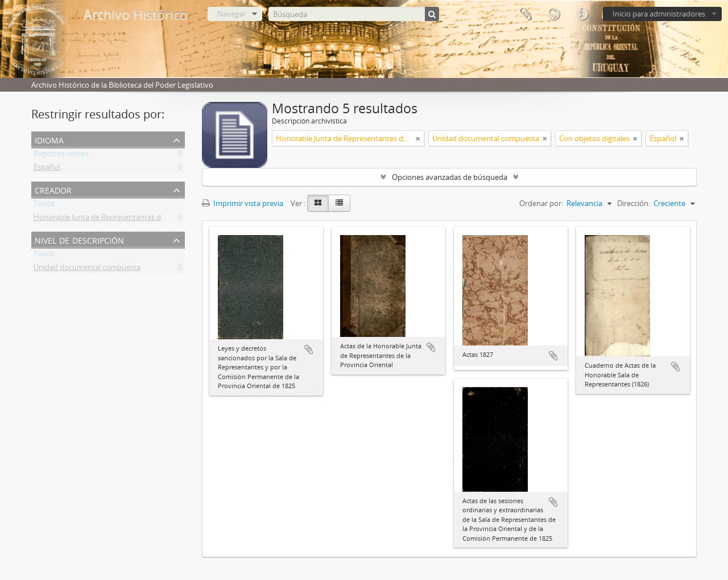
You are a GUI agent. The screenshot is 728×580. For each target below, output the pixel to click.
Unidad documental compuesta (87, 269)
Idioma (553, 14)
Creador (53, 189)
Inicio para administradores (659, 14)
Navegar (231, 14)
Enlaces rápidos (582, 14)
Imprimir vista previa (243, 203)
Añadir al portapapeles (309, 349)
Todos (44, 205)
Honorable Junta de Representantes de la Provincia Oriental (134, 219)
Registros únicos (61, 155)
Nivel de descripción (79, 239)
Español (47, 169)
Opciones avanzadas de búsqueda (450, 177)
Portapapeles (525, 14)
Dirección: (634, 203)
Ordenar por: (541, 203)
